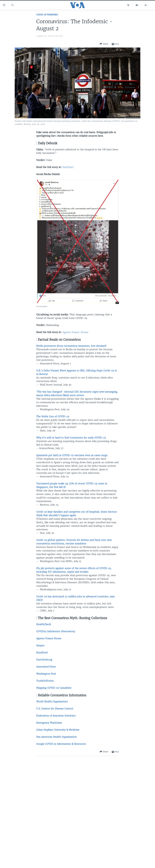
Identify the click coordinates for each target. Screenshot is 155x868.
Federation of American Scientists (56, 716)
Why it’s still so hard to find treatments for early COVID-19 (71, 438)
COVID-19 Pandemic (47, 15)
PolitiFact (68, 167)
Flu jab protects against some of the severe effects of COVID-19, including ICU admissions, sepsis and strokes (74, 570)
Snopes (40, 645)
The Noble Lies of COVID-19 (53, 416)
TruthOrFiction (45, 681)
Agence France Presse (49, 638)
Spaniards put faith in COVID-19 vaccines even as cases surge (72, 455)
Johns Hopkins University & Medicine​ (58, 730)
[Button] (104, 44)
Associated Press (46, 667)
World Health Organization (52, 701)
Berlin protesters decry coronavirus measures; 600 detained (71, 346)
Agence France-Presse (75, 332)
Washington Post (46, 674)
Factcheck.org (44, 660)
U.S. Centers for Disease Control (55, 709)
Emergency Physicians (49, 723)
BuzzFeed (42, 653)
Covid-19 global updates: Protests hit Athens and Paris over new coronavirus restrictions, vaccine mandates (74, 542)
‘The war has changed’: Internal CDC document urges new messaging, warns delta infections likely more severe (77, 393)
